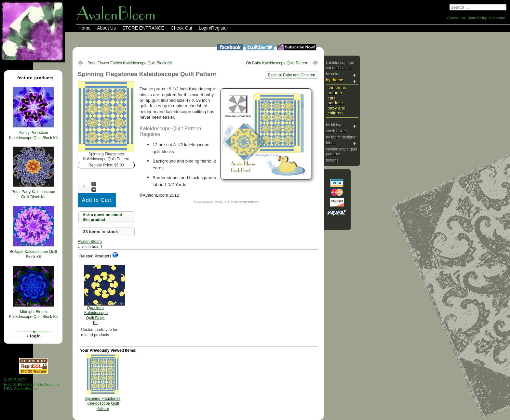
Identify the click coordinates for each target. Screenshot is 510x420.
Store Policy (477, 18)
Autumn (335, 93)
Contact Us (456, 18)
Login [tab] (33, 336)
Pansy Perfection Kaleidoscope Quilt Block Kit (33, 135)
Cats (331, 98)
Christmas (337, 88)
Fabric (331, 143)
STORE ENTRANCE (143, 28)
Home (84, 28)
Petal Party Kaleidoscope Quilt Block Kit (33, 194)
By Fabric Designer (341, 137)
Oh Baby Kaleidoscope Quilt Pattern (277, 63)
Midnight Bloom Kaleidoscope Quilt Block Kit (33, 314)
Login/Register (213, 28)
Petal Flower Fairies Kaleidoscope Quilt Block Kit (130, 63)
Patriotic (335, 103)
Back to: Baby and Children (292, 75)
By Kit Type (335, 125)
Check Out (181, 28)
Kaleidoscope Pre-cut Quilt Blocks (341, 65)
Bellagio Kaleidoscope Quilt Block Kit (33, 254)
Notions (332, 160)
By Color (333, 74)
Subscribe (497, 18)
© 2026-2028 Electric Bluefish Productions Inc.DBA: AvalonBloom (32, 384)
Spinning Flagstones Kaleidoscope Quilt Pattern (103, 404)
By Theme (335, 80)
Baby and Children (336, 111)
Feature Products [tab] (33, 78)
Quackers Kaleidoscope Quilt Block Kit (96, 295)
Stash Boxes (336, 131)
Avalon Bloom (90, 242)
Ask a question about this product (102, 217)
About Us (106, 28)
